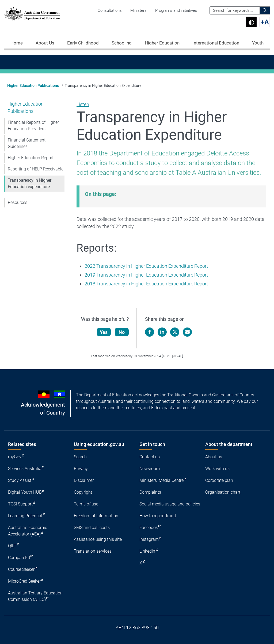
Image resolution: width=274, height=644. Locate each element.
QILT (12, 546)
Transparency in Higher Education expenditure (30, 183)
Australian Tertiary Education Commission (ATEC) (35, 596)
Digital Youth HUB (25, 492)
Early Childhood (83, 43)
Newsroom (150, 469)
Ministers (138, 10)
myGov (15, 457)
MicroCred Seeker (24, 581)
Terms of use (86, 504)
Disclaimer (84, 480)
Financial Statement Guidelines (27, 143)
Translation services (93, 551)
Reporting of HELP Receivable (36, 169)
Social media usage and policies (170, 504)
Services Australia (25, 469)
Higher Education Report (31, 158)
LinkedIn (147, 551)
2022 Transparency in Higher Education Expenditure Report (146, 266)
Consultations (110, 10)
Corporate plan (219, 480)
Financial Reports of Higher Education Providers (33, 126)
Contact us (150, 457)
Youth (258, 43)
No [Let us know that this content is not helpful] (122, 332)
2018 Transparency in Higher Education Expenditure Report (146, 284)
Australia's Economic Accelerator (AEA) (28, 531)
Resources (18, 202)
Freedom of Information (96, 516)
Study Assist (20, 480)
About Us (45, 43)
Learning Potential (25, 516)
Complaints (150, 492)
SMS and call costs (92, 528)
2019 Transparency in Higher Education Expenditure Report (146, 275)
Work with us (217, 469)
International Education (216, 43)
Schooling (122, 43)
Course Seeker (21, 569)
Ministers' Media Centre (161, 480)
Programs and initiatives (176, 10)
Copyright (83, 492)
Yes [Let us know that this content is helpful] (104, 332)
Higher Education (162, 43)
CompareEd (19, 558)
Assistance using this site (98, 539)
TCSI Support (20, 504)
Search (80, 457)
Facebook (149, 528)
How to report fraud (158, 516)
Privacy (81, 469)
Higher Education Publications (33, 85)
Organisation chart (223, 492)
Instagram (149, 539)
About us (214, 457)
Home (17, 43)
